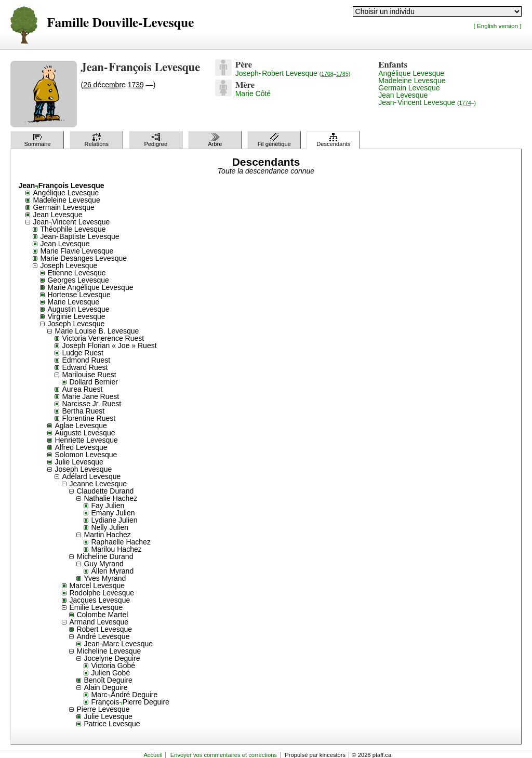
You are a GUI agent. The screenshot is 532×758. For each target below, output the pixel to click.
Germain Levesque (409, 88)
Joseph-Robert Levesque (293, 73)
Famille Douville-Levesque (120, 23)
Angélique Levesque (411, 73)
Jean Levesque (403, 95)
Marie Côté (253, 94)
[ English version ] (498, 26)
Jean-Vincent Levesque (427, 102)
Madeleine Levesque (412, 81)
